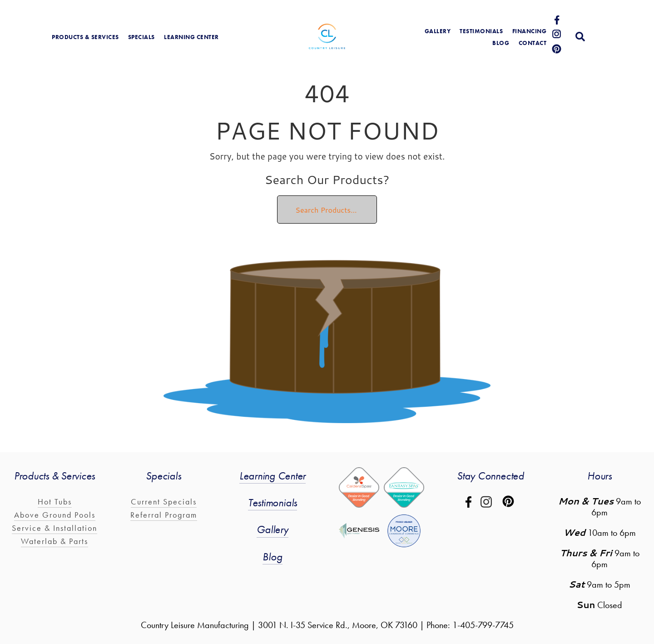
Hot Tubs (55, 502)
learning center (191, 37)
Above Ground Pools (55, 515)
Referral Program (164, 515)
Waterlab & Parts (54, 541)
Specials (141, 37)
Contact (533, 43)
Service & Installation (54, 528)
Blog (272, 557)
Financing (530, 31)
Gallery (272, 529)
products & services (85, 37)
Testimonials (481, 31)
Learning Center (272, 476)
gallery (438, 31)
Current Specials (164, 502)
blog (501, 43)
